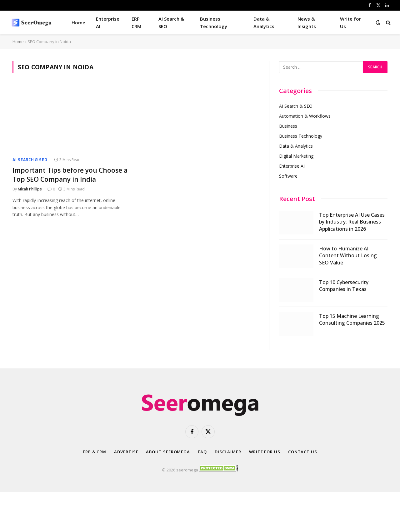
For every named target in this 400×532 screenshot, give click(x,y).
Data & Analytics (264, 22)
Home (78, 22)
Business (288, 126)
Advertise (126, 452)
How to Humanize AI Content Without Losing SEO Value (348, 256)
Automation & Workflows (305, 116)
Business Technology (214, 22)
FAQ (202, 452)
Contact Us (303, 452)
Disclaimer (228, 452)
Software (288, 176)
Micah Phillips (30, 189)
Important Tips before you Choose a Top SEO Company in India (70, 175)
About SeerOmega (168, 452)
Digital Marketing (296, 156)
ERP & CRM (95, 452)
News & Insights (307, 22)
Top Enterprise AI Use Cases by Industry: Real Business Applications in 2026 (352, 222)
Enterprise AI (108, 22)
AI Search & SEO (171, 22)
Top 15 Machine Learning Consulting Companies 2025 (352, 320)
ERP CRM (136, 22)
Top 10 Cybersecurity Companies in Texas (344, 286)
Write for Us (350, 22)
